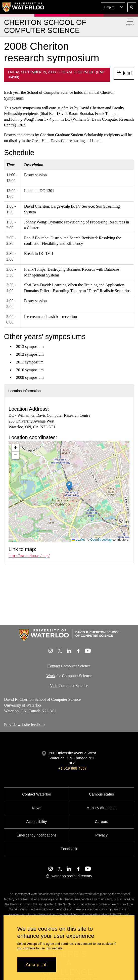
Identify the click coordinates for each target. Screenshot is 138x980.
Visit (54, 686)
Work (51, 676)
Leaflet (78, 540)
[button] (113, 7)
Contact (54, 666)
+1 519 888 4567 (72, 768)
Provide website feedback (25, 725)
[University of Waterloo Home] (23, 7)
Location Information (25, 391)
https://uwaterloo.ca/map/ (29, 556)
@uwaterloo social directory (69, 876)
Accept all (37, 965)
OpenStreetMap (101, 540)
